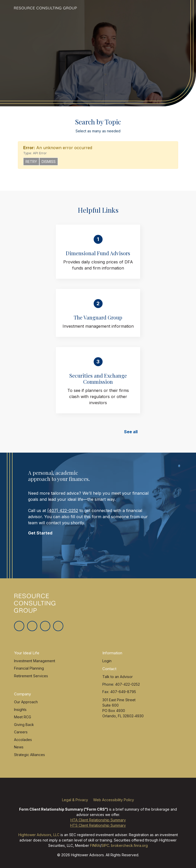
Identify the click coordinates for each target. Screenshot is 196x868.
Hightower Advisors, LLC (39, 835)
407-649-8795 (123, 692)
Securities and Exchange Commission (98, 379)
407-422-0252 (127, 684)
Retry (31, 162)
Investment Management (35, 661)
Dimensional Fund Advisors (98, 253)
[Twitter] (19, 626)
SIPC (105, 845)
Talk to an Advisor (118, 677)
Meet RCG (23, 717)
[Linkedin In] (45, 626)
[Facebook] (32, 626)
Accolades (23, 740)
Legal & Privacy (75, 800)
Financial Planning (29, 668)
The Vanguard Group (98, 317)
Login (107, 661)
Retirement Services (31, 676)
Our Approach (26, 702)
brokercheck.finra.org (129, 845)
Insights (20, 710)
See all (131, 432)
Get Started (40, 533)
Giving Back (24, 725)
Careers (21, 732)
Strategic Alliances (29, 755)
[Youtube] (58, 626)
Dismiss (49, 162)
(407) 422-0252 (63, 510)
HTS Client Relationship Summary (98, 825)
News (19, 747)
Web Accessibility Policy (114, 800)
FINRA (95, 845)
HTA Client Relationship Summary (98, 820)
